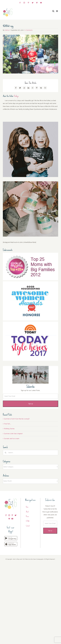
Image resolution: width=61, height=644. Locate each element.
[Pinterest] (12, 515)
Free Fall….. (8, 424)
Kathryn (7, 30)
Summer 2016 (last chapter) (13, 434)
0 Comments (29, 30)
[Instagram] (9, 515)
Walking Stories (9, 429)
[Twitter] (16, 515)
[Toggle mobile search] (53, 11)
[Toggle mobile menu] (57, 11)
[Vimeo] (9, 519)
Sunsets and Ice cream (12, 439)
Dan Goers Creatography (37, 559)
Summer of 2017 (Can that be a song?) (17, 419)
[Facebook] (6, 515)
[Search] (6, 453)
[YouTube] (12, 519)
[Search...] (30, 453)
